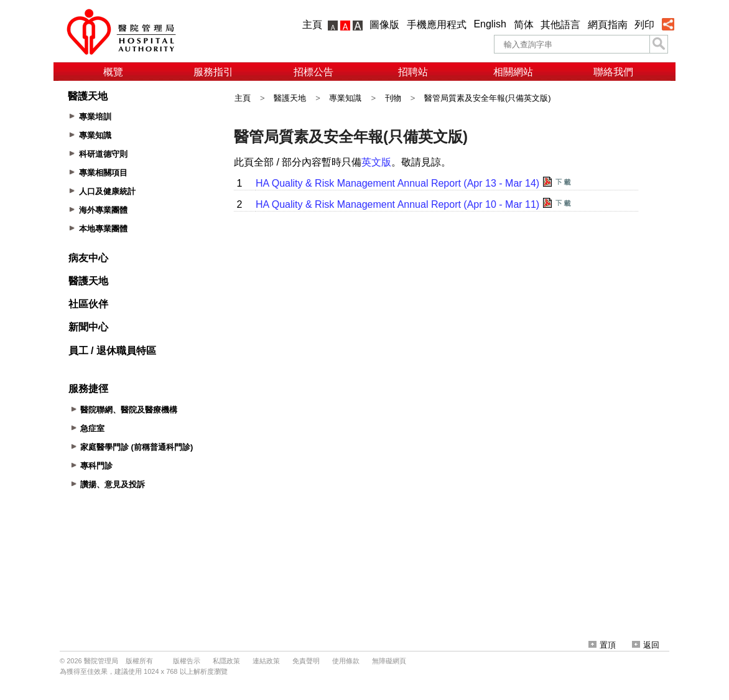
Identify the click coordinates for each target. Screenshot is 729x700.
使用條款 (346, 661)
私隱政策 (226, 661)
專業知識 (345, 98)
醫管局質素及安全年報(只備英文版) (488, 98)
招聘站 (413, 72)
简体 (524, 25)
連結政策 (266, 661)
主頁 (312, 25)
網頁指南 (608, 25)
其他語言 (560, 25)
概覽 (113, 72)
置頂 (602, 645)
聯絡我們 (613, 72)
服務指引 (213, 72)
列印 (644, 25)
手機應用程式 (437, 25)
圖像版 (384, 25)
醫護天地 (290, 98)
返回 (646, 645)
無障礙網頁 (389, 661)
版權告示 (187, 661)
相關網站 (513, 72)
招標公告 (313, 72)
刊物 (393, 98)
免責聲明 (306, 661)
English (490, 24)
